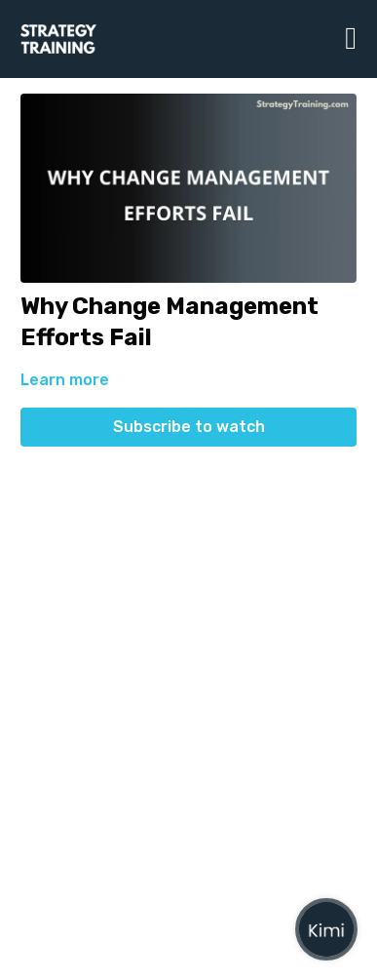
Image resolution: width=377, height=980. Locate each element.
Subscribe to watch (189, 427)
